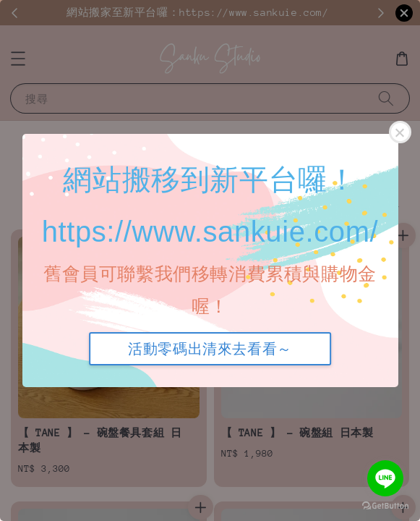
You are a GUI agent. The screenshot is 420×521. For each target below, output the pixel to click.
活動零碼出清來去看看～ (210, 349)
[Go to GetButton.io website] (385, 506)
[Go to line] (385, 478)
